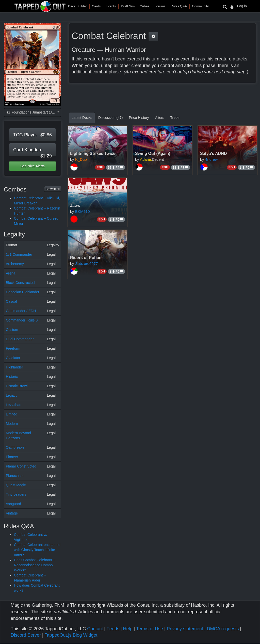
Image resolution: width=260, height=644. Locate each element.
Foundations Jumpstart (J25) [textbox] (31, 112)
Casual (11, 301)
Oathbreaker (16, 447)
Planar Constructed (21, 466)
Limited (12, 414)
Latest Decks (82, 118)
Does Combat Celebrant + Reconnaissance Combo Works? (35, 565)
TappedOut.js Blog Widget (71, 635)
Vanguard (13, 504)
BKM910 (83, 211)
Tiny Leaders (16, 494)
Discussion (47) (110, 118)
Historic (12, 377)
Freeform (13, 348)
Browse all (53, 189)
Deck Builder (77, 6)
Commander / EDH (21, 311)
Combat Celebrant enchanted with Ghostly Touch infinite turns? (37, 550)
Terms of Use (150, 629)
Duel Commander (20, 339)
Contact (95, 629)
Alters (160, 118)
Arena (11, 273)
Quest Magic (16, 485)
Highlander (14, 367)
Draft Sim (128, 6)
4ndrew (211, 159)
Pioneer (12, 457)
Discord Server (26, 635)
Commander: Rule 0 (22, 320)
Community (200, 6)
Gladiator (13, 358)
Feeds (113, 629)
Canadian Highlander (23, 292)
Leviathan (14, 405)
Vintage (12, 513)
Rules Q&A (179, 6)
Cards (96, 6)
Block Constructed (20, 283)
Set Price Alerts (32, 166)
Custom (12, 330)
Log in (242, 6)
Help (128, 629)
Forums (160, 6)
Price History (139, 118)
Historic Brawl (17, 386)
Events (111, 6)
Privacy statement (185, 629)
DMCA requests (223, 629)
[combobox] (32, 112)
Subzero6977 (86, 263)
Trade (175, 118)
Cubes (144, 6)
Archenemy (15, 264)
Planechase (15, 476)
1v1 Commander (19, 254)
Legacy (12, 395)
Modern (12, 424)
